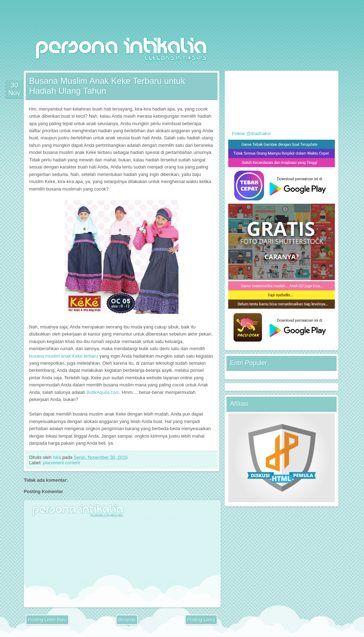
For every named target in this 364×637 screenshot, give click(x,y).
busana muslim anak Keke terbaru (64, 356)
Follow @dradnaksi (251, 133)
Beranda (127, 620)
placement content (61, 463)
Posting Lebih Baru (47, 620)
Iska (57, 457)
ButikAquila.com (103, 392)
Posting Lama (201, 620)
